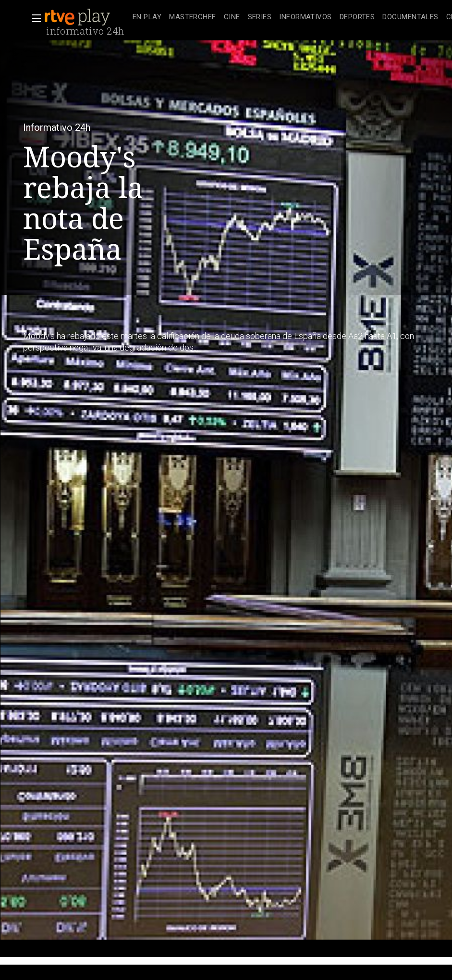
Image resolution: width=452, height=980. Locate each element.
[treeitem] (147, 18)
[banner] (86, 17)
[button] (34, 18)
